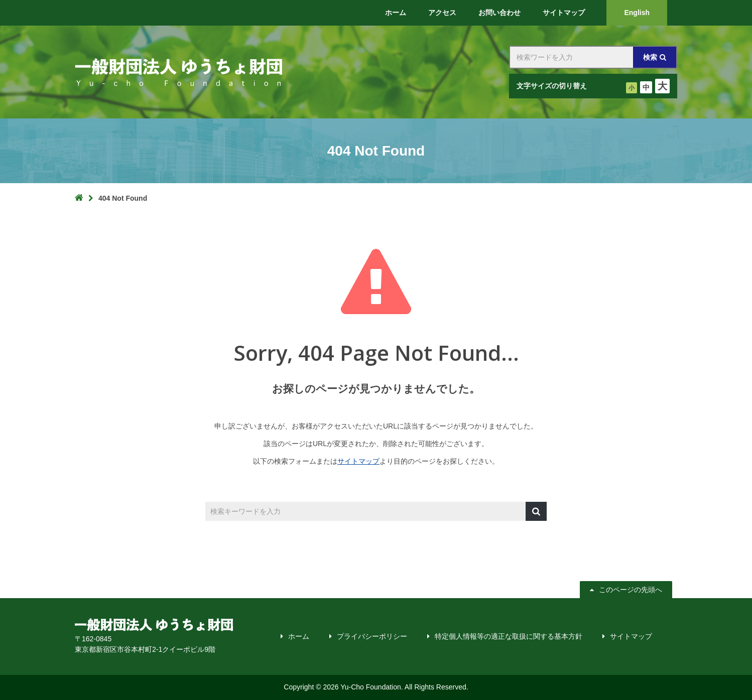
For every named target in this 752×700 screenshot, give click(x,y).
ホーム (299, 636)
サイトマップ (358, 461)
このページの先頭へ (631, 590)
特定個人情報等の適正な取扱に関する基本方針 (509, 636)
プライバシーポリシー (372, 636)
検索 (650, 57)
